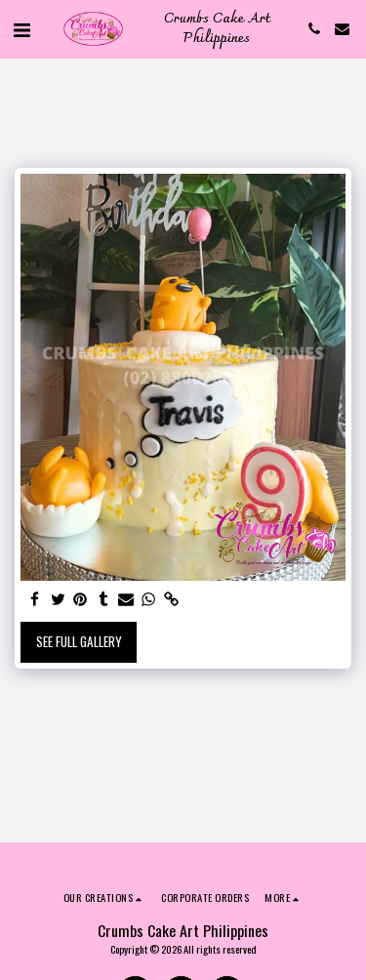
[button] (21, 28)
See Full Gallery (79, 641)
